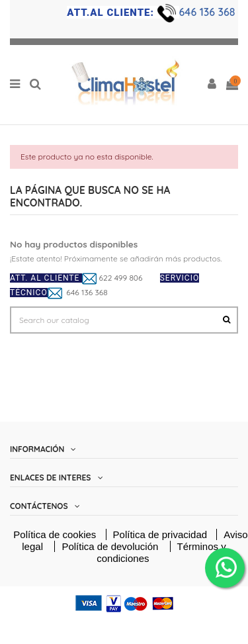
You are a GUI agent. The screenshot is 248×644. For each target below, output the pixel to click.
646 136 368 (209, 12)
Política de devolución (111, 546)
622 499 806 (121, 278)
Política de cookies (55, 534)
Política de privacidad (162, 534)
